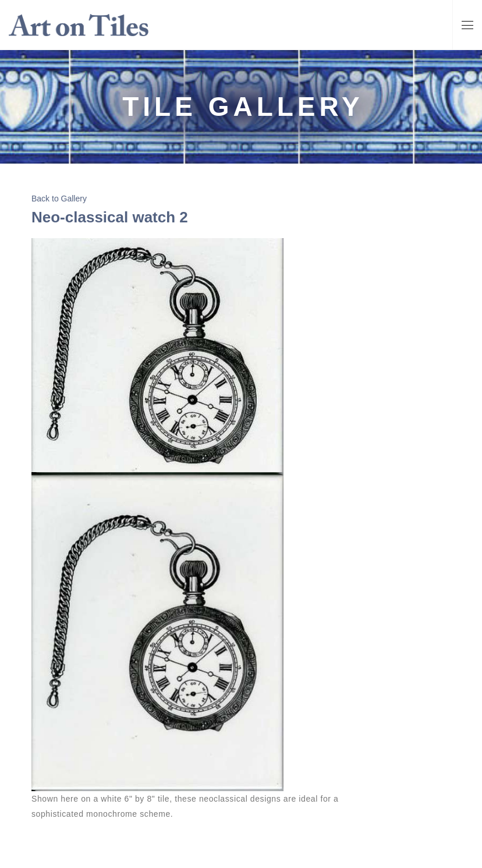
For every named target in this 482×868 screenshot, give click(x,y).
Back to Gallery (59, 199)
